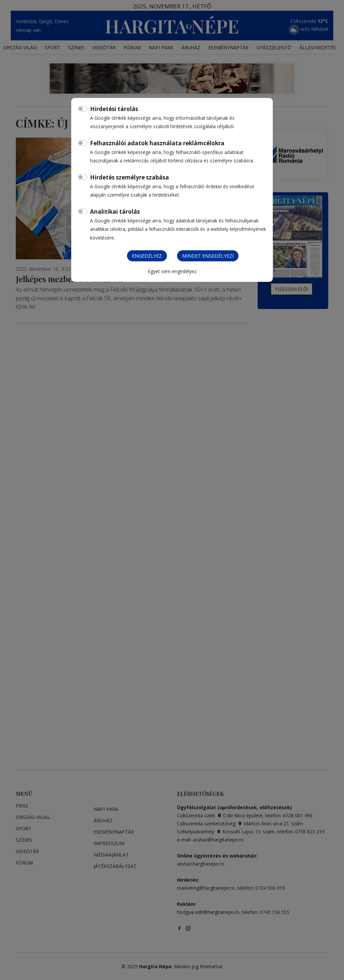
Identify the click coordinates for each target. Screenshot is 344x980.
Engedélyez (147, 256)
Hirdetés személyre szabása (130, 177)
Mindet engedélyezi (208, 256)
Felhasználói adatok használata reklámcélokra (157, 143)
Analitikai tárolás (115, 212)
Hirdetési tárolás (114, 109)
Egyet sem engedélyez (172, 271)
